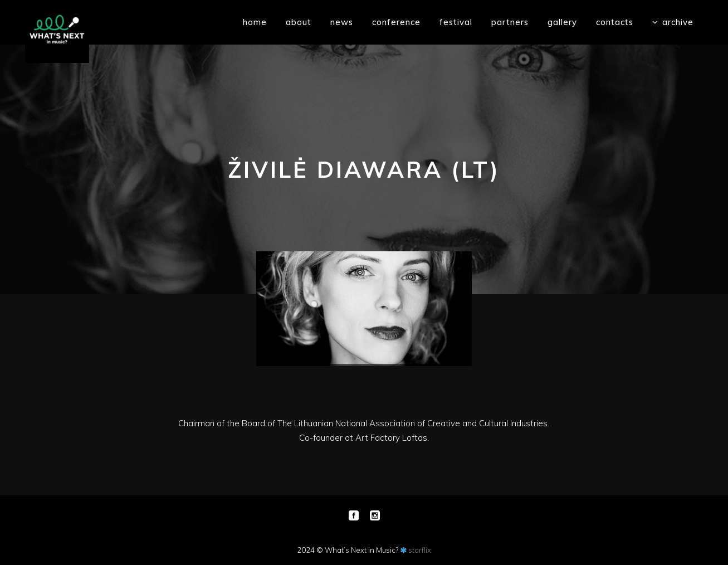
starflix (420, 550)
